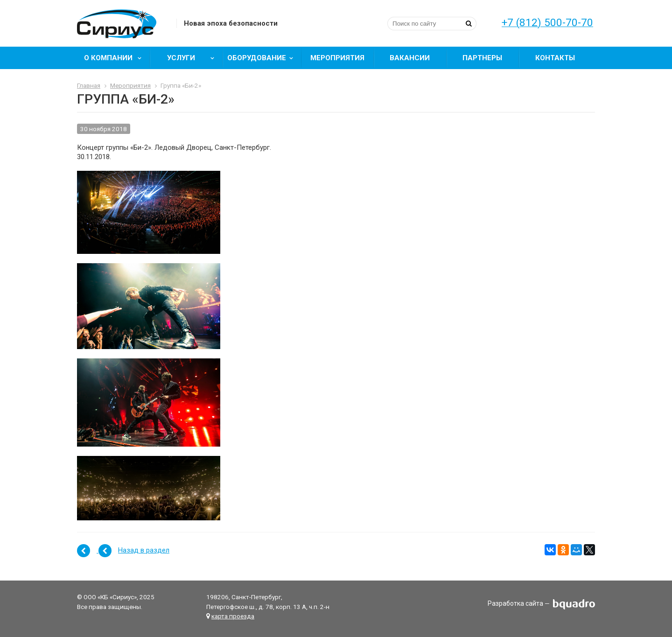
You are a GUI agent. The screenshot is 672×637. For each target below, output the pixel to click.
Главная (89, 85)
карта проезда (233, 616)
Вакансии (410, 58)
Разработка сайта (515, 604)
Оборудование (263, 58)
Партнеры (482, 58)
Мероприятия (337, 58)
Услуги (194, 58)
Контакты (555, 58)
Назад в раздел (144, 550)
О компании (116, 58)
